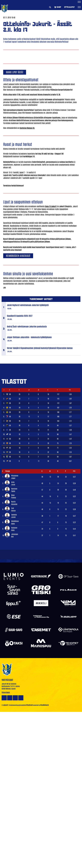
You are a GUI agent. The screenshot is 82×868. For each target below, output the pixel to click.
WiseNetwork (45, 705)
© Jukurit (5, 705)
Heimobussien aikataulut (18, 255)
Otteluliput (69, 7)
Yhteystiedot (6, 692)
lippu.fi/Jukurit (51, 206)
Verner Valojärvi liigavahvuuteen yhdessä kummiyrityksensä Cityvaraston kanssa (40, 348)
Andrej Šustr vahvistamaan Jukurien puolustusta (27, 326)
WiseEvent (30, 705)
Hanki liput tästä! (15, 72)
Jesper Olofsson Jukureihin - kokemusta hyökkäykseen (29, 337)
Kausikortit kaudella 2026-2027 (20, 316)
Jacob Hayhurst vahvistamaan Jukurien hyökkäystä (28, 305)
